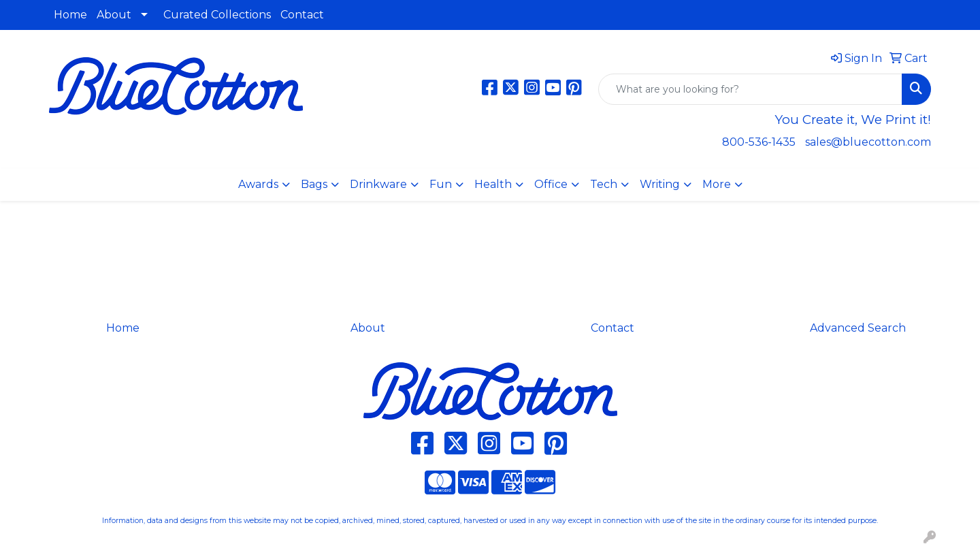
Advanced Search (858, 328)
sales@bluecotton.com (868, 142)
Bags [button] (314, 184)
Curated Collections (217, 15)
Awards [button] (258, 184)
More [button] (717, 184)
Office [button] (551, 184)
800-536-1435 (759, 142)
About (114, 15)
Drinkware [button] (378, 184)
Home (70, 15)
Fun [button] (441, 184)
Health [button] (493, 184)
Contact (302, 15)
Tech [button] (604, 184)
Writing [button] (660, 184)
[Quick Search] (750, 89)
